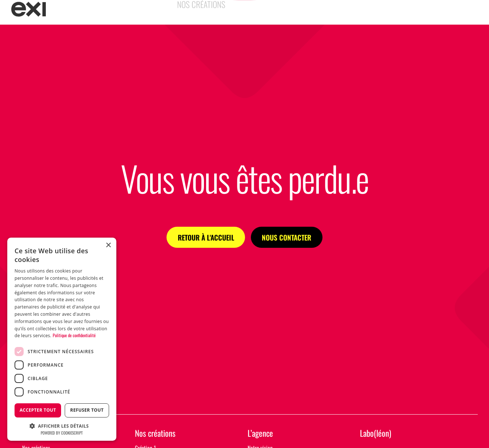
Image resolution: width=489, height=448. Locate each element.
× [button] (108, 245)
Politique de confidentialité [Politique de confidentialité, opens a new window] (74, 335)
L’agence (260, 433)
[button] (62, 425)
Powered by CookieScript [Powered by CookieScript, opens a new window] (62, 433)
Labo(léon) (376, 433)
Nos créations (155, 433)
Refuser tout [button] (87, 410)
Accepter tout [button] (38, 410)
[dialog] (62, 339)
